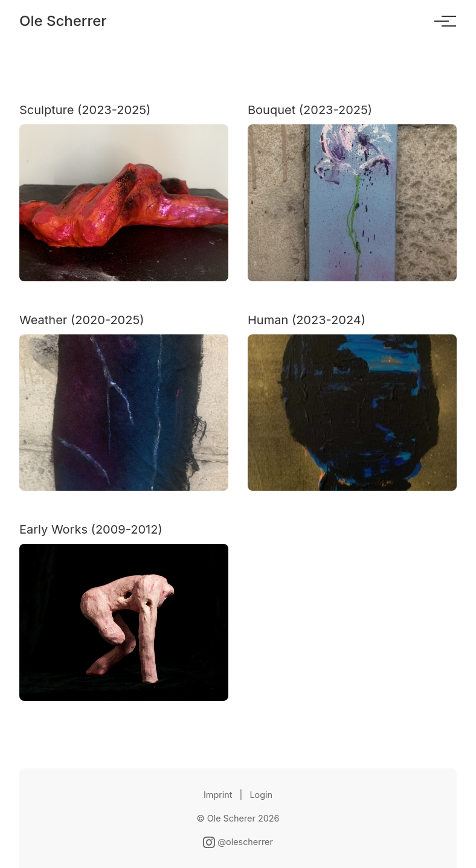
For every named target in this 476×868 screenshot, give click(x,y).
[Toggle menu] (442, 21)
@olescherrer (238, 842)
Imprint (218, 795)
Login (261, 795)
